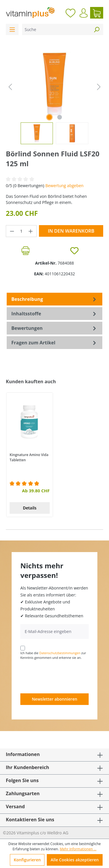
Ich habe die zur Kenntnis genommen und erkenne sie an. (53, 655)
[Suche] (56, 29)
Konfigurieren (27, 860)
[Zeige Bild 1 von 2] (49, 117)
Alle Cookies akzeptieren (75, 860)
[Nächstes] (99, 87)
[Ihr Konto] (84, 13)
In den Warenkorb (71, 231)
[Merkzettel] (70, 13)
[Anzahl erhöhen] (31, 231)
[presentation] (65, 676)
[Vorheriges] (10, 87)
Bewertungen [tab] (54, 328)
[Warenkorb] (97, 13)
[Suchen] (97, 29)
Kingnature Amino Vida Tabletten (29, 457)
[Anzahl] (21, 231)
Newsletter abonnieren (54, 699)
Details (30, 508)
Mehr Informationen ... (78, 849)
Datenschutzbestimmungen (60, 653)
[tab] (54, 299)
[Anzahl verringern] (12, 231)
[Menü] (12, 29)
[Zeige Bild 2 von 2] (60, 117)
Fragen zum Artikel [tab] (54, 343)
